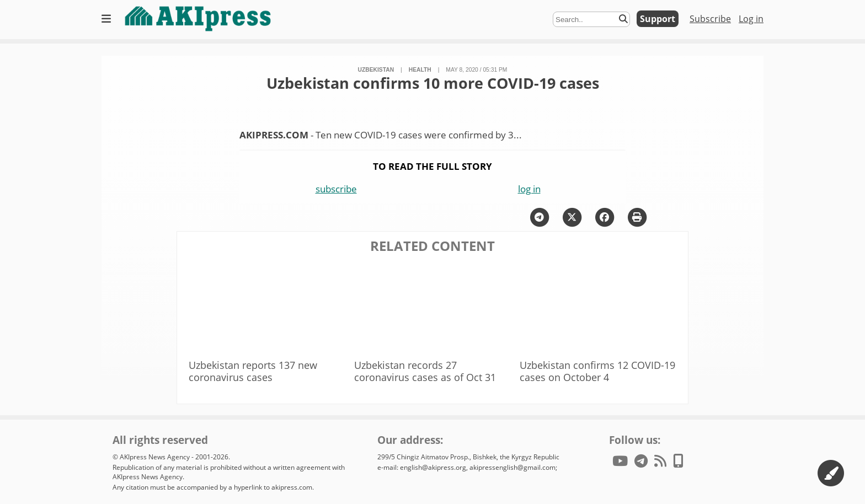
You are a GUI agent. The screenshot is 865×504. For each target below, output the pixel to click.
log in (529, 189)
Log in (751, 19)
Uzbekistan (376, 70)
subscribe (336, 189)
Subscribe (710, 19)
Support (658, 19)
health (420, 70)
